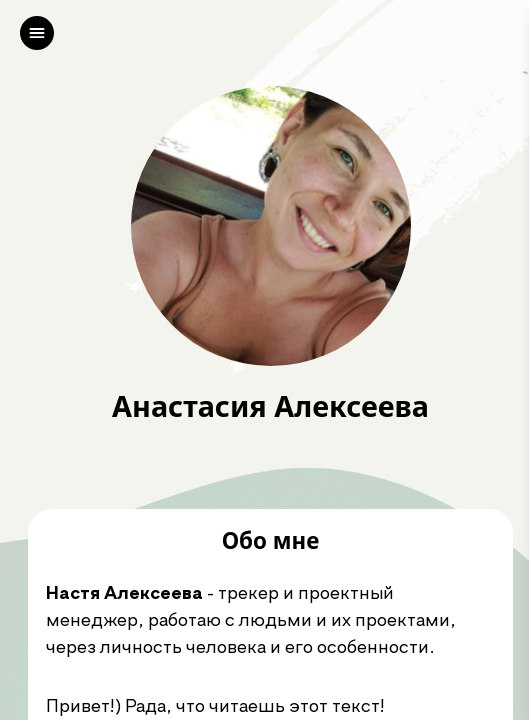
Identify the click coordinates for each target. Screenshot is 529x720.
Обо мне (271, 541)
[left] (37, 33)
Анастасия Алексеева (270, 406)
